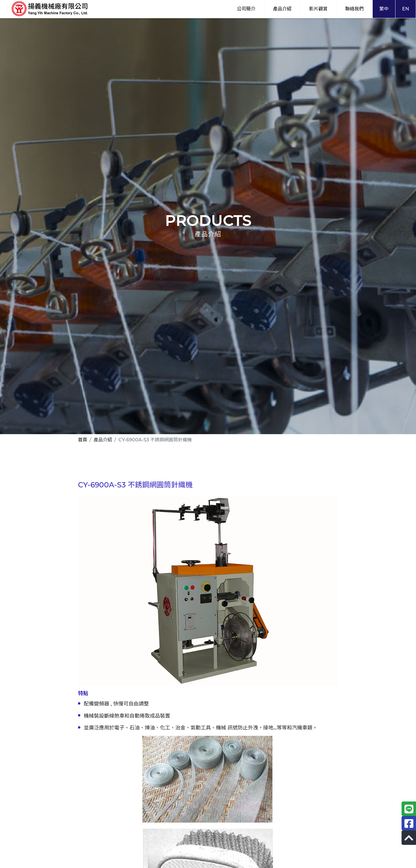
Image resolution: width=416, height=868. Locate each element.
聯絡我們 (354, 9)
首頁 (83, 440)
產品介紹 (282, 9)
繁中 (384, 9)
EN (406, 9)
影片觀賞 (318, 9)
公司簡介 (246, 9)
